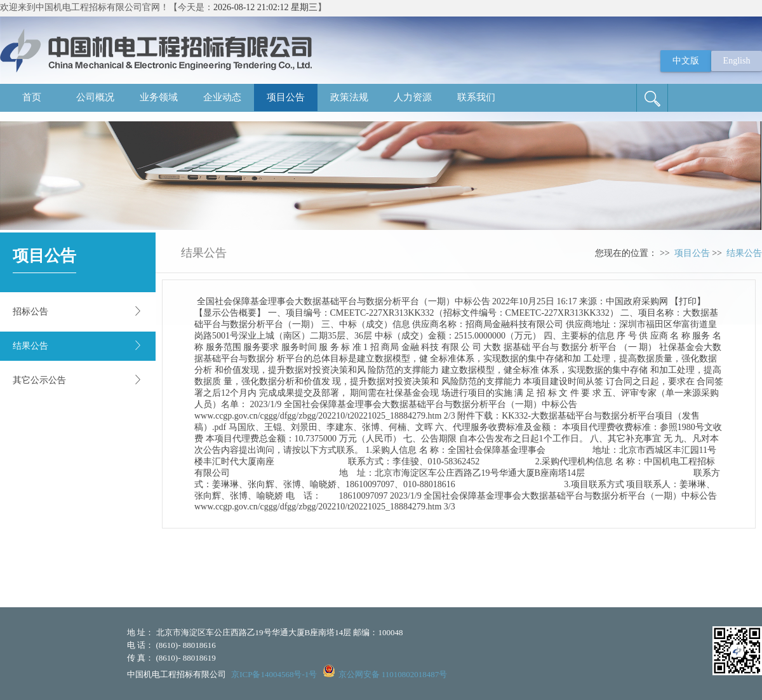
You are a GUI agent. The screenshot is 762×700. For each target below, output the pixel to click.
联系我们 (476, 97)
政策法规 (349, 97)
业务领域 (159, 97)
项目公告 (286, 97)
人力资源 (413, 97)
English (737, 61)
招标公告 (30, 312)
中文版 (686, 61)
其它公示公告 (39, 380)
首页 (32, 97)
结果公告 (30, 346)
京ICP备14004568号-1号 (274, 674)
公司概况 (95, 97)
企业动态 (222, 97)
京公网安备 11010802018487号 (393, 674)
